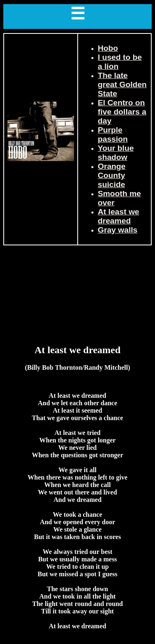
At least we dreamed (119, 216)
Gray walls (118, 230)
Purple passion (113, 134)
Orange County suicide (112, 175)
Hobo (108, 48)
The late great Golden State (122, 84)
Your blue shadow (116, 153)
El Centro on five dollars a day (122, 112)
